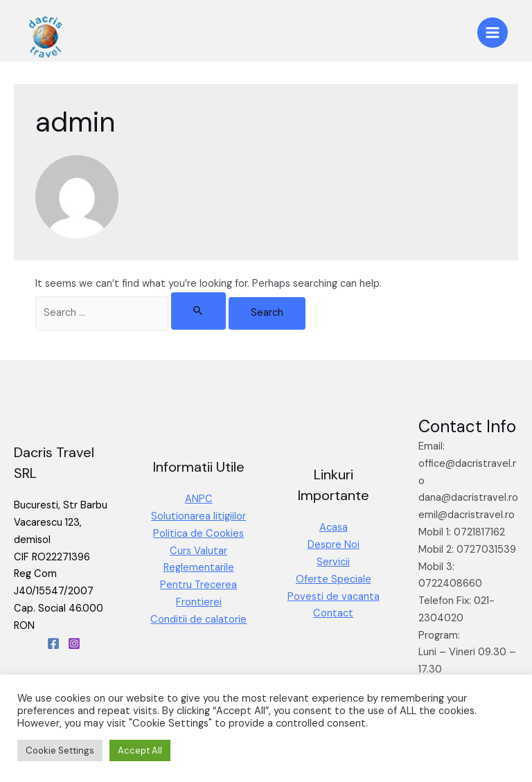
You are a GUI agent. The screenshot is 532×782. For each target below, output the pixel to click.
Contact (333, 613)
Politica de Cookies (198, 534)
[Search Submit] (198, 311)
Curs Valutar (198, 551)
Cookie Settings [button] (60, 750)
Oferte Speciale (334, 579)
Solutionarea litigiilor (198, 516)
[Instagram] (74, 643)
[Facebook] (53, 643)
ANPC (199, 499)
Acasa (334, 527)
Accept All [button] (140, 750)
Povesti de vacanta (334, 597)
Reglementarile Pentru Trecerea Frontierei (198, 585)
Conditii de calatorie (198, 620)
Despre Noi (334, 545)
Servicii (333, 562)
